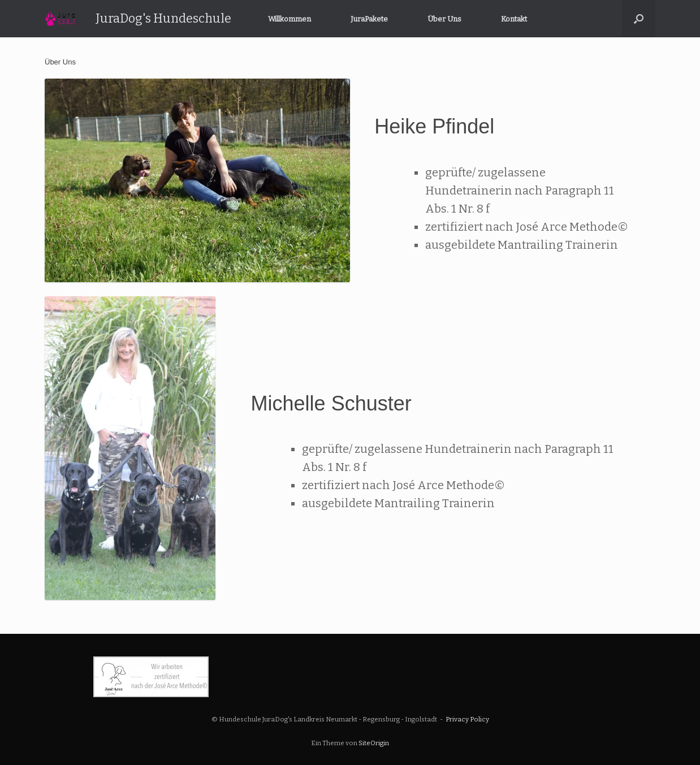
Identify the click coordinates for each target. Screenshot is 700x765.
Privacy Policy (467, 719)
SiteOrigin (374, 743)
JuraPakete (369, 19)
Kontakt (514, 19)
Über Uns (444, 19)
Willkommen (289, 19)
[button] (639, 19)
